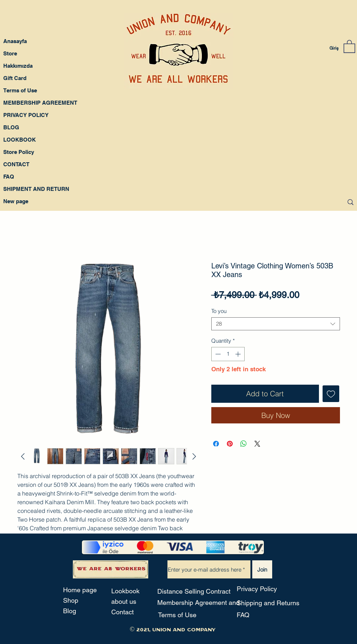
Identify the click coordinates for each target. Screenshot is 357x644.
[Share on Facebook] (216, 444)
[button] (349, 46)
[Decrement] (217, 354)
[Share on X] (257, 444)
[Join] (262, 569)
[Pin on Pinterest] (230, 444)
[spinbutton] (228, 354)
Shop (71, 600)
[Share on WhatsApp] (244, 444)
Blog (70, 611)
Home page (80, 590)
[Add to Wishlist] (331, 394)
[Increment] (239, 354)
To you (219, 311)
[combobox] (276, 324)
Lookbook (125, 591)
